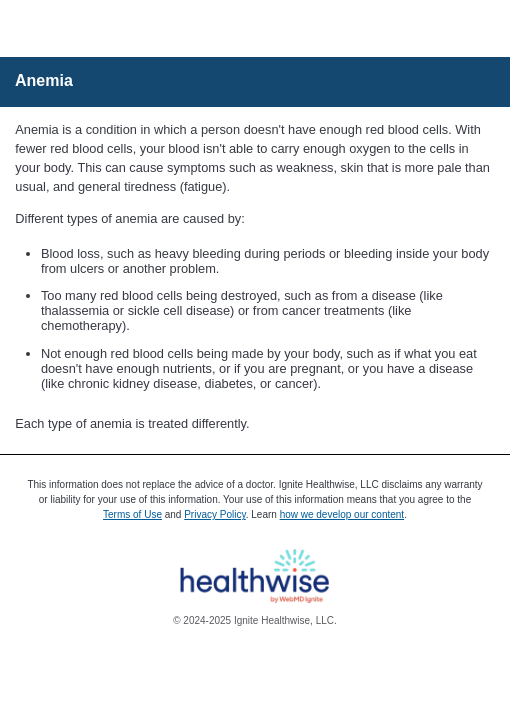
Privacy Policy (215, 514)
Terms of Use (132, 514)
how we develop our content (342, 514)
